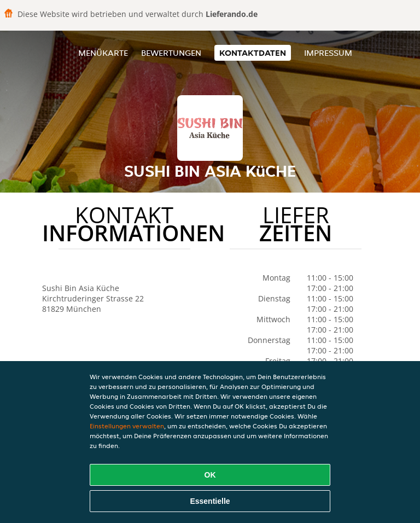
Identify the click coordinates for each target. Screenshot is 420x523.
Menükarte (103, 53)
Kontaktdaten (253, 53)
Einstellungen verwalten (127, 426)
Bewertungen (171, 53)
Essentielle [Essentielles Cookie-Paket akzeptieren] (210, 501)
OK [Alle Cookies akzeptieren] (210, 475)
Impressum (328, 53)
